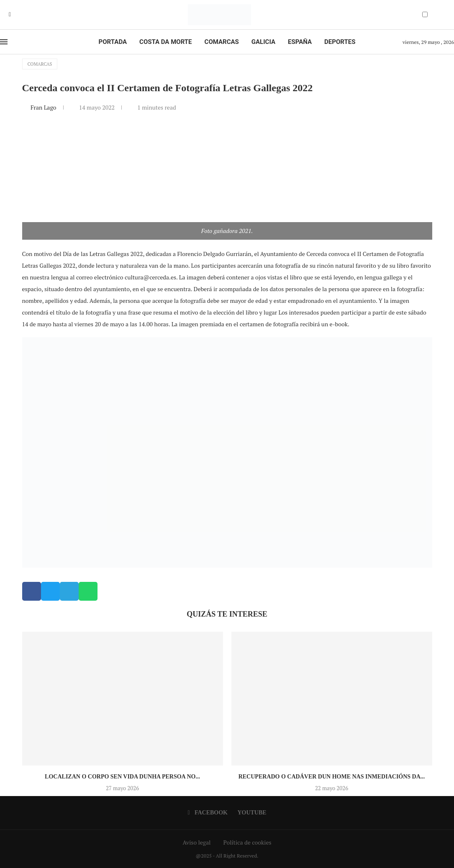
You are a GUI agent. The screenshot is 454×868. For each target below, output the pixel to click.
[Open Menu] (4, 42)
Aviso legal (197, 842)
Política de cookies (247, 842)
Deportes (340, 42)
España (300, 42)
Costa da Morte (166, 42)
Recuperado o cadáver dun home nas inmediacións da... (332, 777)
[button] (32, 591)
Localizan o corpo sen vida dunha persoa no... (122, 777)
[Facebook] (10, 15)
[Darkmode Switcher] (425, 14)
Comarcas (222, 42)
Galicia (263, 42)
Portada (113, 42)
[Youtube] (16, 15)
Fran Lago (44, 107)
